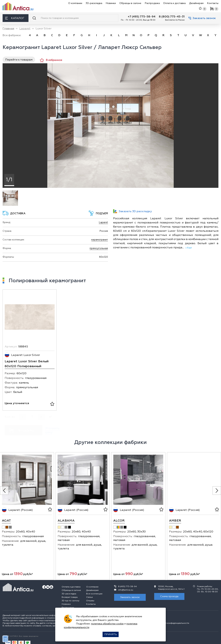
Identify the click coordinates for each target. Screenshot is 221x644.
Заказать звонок (202, 18)
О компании (75, 3)
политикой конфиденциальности (172, 623)
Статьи (89, 597)
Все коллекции (94, 594)
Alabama (66, 521)
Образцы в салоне (130, 3)
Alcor (119, 521)
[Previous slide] (4, 491)
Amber (175, 521)
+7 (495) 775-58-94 (142, 17)
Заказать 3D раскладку (132, 211)
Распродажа (152, 3)
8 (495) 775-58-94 (127, 586)
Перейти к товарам (19, 60)
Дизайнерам (196, 3)
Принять (111, 634)
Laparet (103, 222)
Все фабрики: (12, 35)
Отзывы (90, 601)
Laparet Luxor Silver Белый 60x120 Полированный (27, 364)
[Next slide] (217, 491)
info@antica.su (126, 590)
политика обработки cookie (107, 624)
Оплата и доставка (174, 3)
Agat (6, 521)
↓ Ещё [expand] (188, 248)
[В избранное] (52, 404)
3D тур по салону (71, 601)
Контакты (213, 3)
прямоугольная (99, 248)
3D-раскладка (94, 3)
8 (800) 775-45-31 (172, 17)
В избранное (51, 60)
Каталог (15, 18)
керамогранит (100, 240)
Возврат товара (70, 597)
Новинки (111, 3)
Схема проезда (169, 596)
